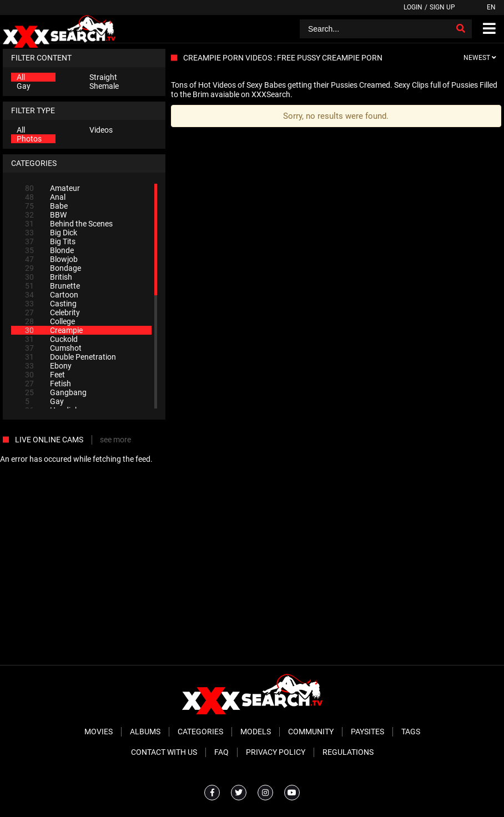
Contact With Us (164, 752)
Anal (45, 197)
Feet (45, 375)
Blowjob (51, 259)
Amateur (52, 188)
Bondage (53, 268)
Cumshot (53, 348)
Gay (24, 86)
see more (115, 440)
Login (413, 7)
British (49, 277)
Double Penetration (70, 357)
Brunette (52, 286)
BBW (46, 215)
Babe (46, 206)
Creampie (54, 330)
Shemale (104, 86)
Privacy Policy (276, 752)
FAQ (221, 752)
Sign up (442, 7)
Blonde (49, 250)
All (21, 77)
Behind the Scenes (69, 224)
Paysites (367, 732)
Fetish (48, 384)
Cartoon (52, 295)
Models (256, 732)
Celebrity (52, 312)
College (50, 321)
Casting (51, 304)
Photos (29, 139)
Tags (411, 732)
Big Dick (51, 233)
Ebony (48, 366)
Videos (101, 130)
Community (311, 732)
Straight (103, 77)
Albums (145, 732)
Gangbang (56, 392)
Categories (200, 732)
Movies (99, 732)
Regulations (348, 752)
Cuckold (51, 339)
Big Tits (50, 241)
